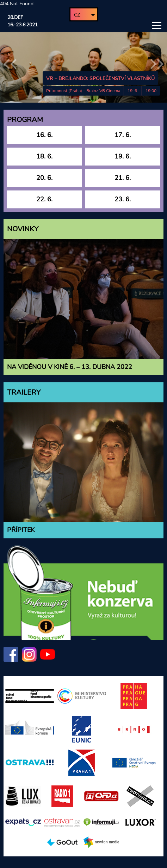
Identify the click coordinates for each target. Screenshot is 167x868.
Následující (157, 64)
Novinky (23, 229)
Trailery (24, 392)
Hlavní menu (157, 25)
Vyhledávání (138, 26)
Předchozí (10, 64)
